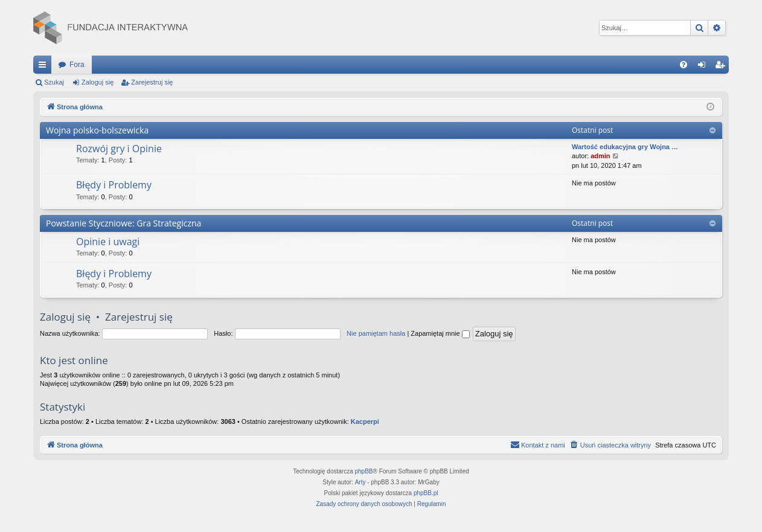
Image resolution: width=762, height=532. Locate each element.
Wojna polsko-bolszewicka (97, 130)
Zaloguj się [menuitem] (704, 67)
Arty (360, 482)
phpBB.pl (426, 493)
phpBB (364, 471)
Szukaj (54, 82)
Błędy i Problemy (114, 185)
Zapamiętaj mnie (440, 333)
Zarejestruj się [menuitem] (722, 67)
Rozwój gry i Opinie (119, 149)
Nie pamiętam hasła (376, 333)
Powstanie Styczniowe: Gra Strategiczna (123, 223)
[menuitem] (684, 65)
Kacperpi (365, 421)
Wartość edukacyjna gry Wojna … (625, 147)
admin (600, 156)
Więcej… (45, 67)
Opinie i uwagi (108, 242)
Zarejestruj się (152, 82)
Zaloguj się (98, 82)
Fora (77, 65)
